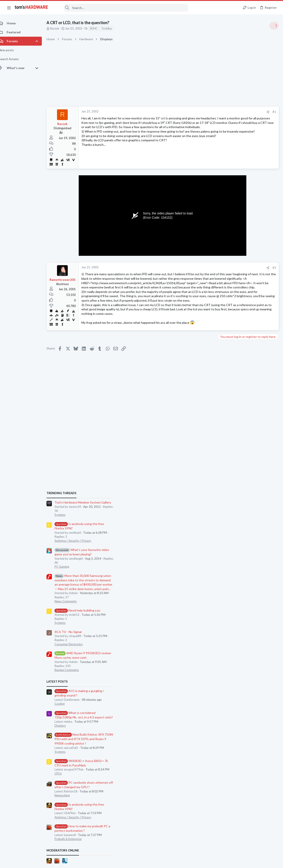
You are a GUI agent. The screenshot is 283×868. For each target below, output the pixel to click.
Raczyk (60, 28)
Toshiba (111, 28)
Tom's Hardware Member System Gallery (248, 253)
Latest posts (222, 432)
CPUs (223, 524)
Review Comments (232, 420)
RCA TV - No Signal (233, 382)
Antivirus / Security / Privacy (238, 291)
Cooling (225, 454)
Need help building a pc (243, 360)
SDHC (98, 28)
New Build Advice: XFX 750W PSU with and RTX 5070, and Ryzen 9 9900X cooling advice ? (249, 489)
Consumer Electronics (234, 394)
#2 (203, 269)
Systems (225, 265)
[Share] (196, 112)
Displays (225, 476)
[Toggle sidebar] (274, 26)
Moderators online (228, 601)
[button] (9, 8)
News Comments (231, 351)
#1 (203, 112)
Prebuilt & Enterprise (233, 589)
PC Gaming (227, 317)
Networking (227, 545)
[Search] (121, 8)
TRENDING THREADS (226, 243)
